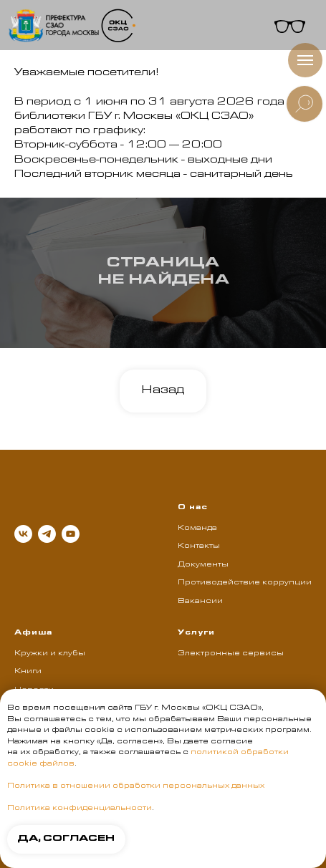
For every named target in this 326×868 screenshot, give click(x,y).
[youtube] (71, 534)
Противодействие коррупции (245, 583)
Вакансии (200, 602)
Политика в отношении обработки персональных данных (136, 786)
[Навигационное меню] (305, 60)
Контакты (199, 546)
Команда (197, 529)
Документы (203, 565)
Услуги (196, 633)
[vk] (23, 534)
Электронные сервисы (231, 654)
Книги (28, 672)
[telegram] (47, 534)
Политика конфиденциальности (80, 809)
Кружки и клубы (50, 654)
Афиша (33, 633)
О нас (193, 508)
